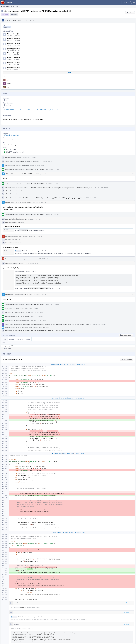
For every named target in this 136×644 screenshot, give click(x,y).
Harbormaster (9, 169)
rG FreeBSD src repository (11, 135)
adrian (15, 20)
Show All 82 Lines (68, 453)
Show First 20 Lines (56, 364)
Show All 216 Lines (69, 364)
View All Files (68, 73)
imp (8, 87)
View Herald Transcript (32, 162)
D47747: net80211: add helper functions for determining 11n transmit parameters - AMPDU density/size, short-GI (59, 188)
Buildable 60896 (11, 150)
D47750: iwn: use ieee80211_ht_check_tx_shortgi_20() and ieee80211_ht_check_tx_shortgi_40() (52, 198)
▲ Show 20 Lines (57, 398)
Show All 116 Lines (68, 532)
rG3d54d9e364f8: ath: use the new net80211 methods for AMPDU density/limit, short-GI (31, 110)
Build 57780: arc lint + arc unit (15, 152)
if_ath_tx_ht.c (10, 348)
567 (6, 230)
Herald (7, 162)
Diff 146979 (28, 202)
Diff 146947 (28, 174)
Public (15, 14)
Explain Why (89, 324)
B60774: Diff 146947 (38, 184)
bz (7, 80)
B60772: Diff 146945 (38, 169)
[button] (134, 2)
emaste (9, 83)
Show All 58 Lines (68, 398)
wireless (8, 105)
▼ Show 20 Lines (80, 364)
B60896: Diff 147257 (38, 304)
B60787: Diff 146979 (38, 215)
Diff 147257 (28, 294)
